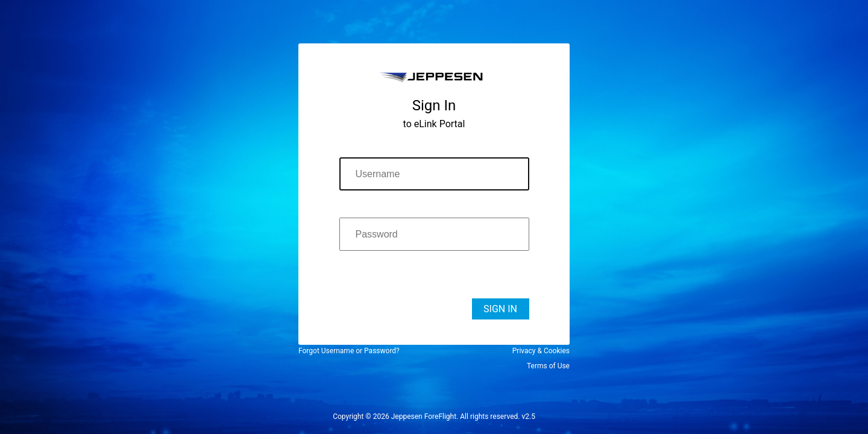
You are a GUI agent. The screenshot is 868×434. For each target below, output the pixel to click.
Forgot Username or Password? (349, 351)
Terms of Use (548, 366)
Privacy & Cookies (541, 351)
